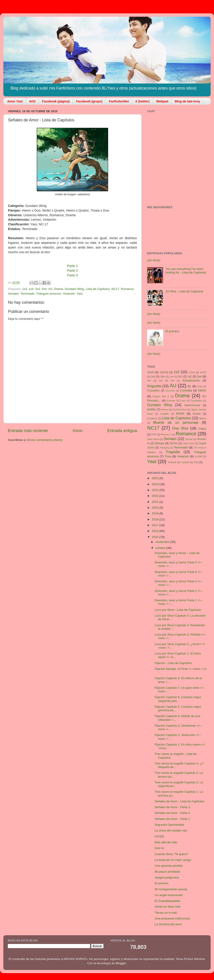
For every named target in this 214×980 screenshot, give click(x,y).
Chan (200, 386)
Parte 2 (72, 271)
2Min (163, 377)
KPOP (180, 414)
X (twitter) (143, 101)
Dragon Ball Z (161, 396)
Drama (59, 289)
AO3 (32, 101)
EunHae (171, 401)
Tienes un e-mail (166, 913)
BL (190, 386)
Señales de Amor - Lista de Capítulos (180, 801)
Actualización (191, 380)
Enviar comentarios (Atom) (45, 440)
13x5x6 (164, 372)
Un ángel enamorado (169, 895)
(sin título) (154, 260)
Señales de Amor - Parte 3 (172, 807)
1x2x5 (203, 372)
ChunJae (170, 391)
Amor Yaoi (15, 101)
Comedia (186, 390)
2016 (156, 531)
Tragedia (173, 452)
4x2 (149, 381)
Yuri (196, 462)
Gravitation (196, 401)
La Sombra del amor (168, 924)
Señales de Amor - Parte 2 (172, 813)
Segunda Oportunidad (169, 825)
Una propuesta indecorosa (172, 918)
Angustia (154, 386)
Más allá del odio (166, 842)
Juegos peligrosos (167, 877)
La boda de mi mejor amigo (173, 860)
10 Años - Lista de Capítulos (184, 291)
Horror (165, 410)
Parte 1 (72, 266)
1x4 (31, 289)
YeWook (172, 462)
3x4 (199, 376)
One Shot (180, 428)
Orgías (202, 429)
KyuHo (197, 414)
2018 (156, 519)
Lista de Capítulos (98, 289)
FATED (159, 836)
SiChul (174, 443)
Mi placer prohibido (167, 872)
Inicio (78, 431)
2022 (156, 496)
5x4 (44, 289)
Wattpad (162, 101)
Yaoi (80, 294)
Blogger (121, 963)
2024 (156, 484)
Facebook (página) (56, 101)
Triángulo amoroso (49, 294)
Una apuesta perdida (169, 866)
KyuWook (152, 418)
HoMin (151, 409)
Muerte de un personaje (176, 422)
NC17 (115, 289)
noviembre (163, 542)
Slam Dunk (188, 443)
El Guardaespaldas (168, 901)
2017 (156, 525)
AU (50, 289)
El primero (172, 331)
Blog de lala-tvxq (187, 101)
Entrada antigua (122, 431)
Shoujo (159, 443)
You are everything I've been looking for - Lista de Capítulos (186, 271)
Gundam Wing (74, 289)
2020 (156, 508)
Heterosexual (192, 405)
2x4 (172, 377)
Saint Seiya (153, 439)
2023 (156, 490)
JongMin (165, 414)
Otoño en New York (168, 907)
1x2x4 (192, 372)
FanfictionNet (119, 101)
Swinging (165, 448)
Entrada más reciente (28, 431)
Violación (69, 294)
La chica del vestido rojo (171, 830)
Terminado (28, 294)
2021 (156, 502)
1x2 (25, 289)
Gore (183, 401)
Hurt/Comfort (180, 410)
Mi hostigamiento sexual (171, 889)
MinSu (203, 418)
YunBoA (185, 462)
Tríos (168, 456)
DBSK (202, 390)
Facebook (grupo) (89, 101)
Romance (127, 289)
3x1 (180, 377)
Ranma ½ (166, 434)
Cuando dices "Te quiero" (172, 854)
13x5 (150, 372)
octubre (161, 548)
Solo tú (159, 848)
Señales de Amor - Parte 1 (172, 819)
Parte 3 (72, 275)
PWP (154, 434)
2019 (156, 513)
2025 (156, 478)
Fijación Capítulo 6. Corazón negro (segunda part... (178, 699)
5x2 (161, 381)
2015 (156, 537)
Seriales (13, 294)
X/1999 (199, 456)
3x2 (38, 289)
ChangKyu (153, 391)
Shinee (189, 439)
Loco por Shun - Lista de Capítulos (178, 610)
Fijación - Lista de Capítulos (173, 663)
